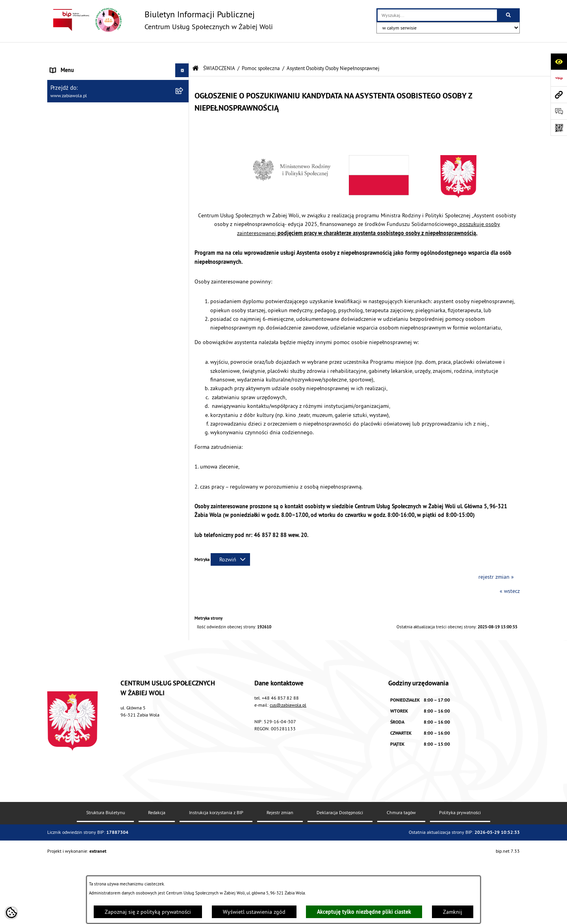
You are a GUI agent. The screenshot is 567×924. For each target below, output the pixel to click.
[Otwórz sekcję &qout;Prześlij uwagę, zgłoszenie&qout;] (559, 111)
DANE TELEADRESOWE (77, 79)
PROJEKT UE (65, 670)
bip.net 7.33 (508, 913)
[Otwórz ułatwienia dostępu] (559, 61)
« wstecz (510, 572)
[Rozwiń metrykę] (230, 541)
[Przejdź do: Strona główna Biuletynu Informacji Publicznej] (195, 50)
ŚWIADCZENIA (67, 120)
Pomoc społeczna (261, 50)
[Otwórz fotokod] (559, 128)
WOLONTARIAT (68, 607)
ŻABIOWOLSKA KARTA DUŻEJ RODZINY (96, 634)
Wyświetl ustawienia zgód (254, 912)
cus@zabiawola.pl (288, 767)
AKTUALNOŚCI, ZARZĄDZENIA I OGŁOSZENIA (103, 65)
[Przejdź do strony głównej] (160, 20)
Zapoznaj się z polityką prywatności (148, 912)
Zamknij (453, 912)
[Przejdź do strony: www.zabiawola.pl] (559, 94)
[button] (183, 107)
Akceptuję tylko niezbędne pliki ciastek (364, 912)
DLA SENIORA (66, 620)
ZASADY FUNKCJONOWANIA (83, 107)
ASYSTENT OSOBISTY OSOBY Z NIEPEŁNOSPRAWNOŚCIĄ (87, 652)
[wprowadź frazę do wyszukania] (437, 15)
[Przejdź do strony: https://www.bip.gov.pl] (559, 78)
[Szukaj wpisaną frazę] (509, 15)
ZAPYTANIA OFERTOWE (78, 93)
